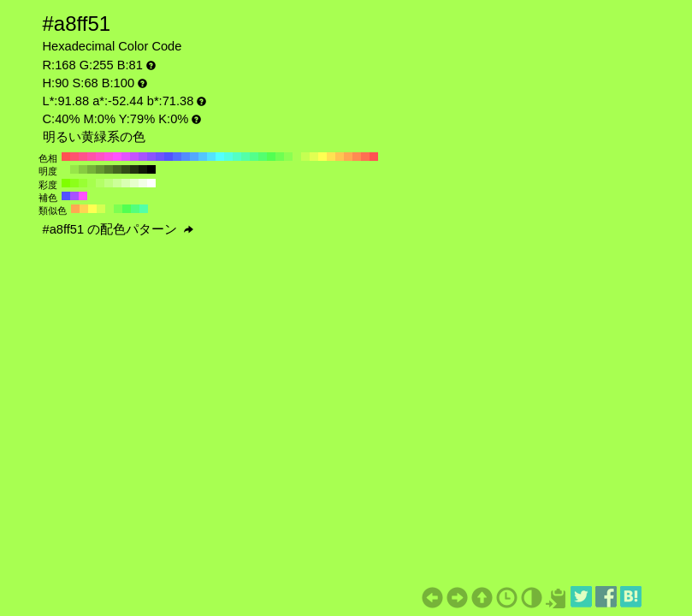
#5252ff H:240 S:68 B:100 (169, 157)
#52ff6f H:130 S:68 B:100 (263, 157)
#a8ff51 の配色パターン (118, 229)
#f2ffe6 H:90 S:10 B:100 (143, 183)
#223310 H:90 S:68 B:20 (134, 169)
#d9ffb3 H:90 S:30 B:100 (126, 183)
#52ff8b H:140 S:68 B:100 (254, 157)
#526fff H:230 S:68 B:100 (177, 157)
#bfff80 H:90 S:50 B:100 (109, 183)
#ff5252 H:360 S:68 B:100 (66, 157)
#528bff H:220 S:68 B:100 (186, 157)
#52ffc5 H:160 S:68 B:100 (237, 157)
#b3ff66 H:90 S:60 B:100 (100, 183)
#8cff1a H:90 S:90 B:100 (74, 183)
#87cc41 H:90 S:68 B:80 (83, 169)
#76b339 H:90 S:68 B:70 (92, 169)
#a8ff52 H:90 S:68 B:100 (297, 157)
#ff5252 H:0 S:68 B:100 (374, 157)
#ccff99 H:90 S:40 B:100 (117, 183)
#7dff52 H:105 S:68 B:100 (118, 209)
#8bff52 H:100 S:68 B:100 (288, 157)
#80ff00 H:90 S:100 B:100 (66, 183)
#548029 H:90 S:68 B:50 (109, 169)
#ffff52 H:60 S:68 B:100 (322, 157)
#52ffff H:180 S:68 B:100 (220, 157)
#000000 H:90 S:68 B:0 (151, 169)
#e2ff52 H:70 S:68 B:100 (314, 157)
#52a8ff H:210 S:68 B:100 (194, 157)
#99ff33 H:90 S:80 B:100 (83, 183)
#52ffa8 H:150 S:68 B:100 (245, 157)
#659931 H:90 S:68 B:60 (100, 169)
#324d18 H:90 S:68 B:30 (126, 169)
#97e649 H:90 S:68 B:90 (74, 169)
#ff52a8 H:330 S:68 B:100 (92, 157)
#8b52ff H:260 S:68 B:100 (151, 157)
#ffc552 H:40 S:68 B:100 (340, 157)
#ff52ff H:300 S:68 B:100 (117, 157)
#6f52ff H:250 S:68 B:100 (160, 157)
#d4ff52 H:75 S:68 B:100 (101, 209)
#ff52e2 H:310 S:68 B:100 (109, 157)
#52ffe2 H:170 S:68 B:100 (228, 157)
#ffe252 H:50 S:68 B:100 (331, 157)
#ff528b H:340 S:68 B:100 (83, 157)
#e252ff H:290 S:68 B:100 (126, 157)
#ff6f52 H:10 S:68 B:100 (365, 157)
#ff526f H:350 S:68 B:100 (74, 157)
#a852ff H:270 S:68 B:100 (143, 157)
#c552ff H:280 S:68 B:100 (134, 157)
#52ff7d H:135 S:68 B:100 (135, 209)
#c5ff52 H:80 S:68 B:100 (305, 157)
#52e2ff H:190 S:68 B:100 (211, 157)
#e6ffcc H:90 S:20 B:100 (134, 183)
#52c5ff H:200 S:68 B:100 (203, 157)
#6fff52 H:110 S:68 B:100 (280, 157)
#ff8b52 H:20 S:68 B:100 (357, 157)
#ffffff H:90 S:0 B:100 (151, 183)
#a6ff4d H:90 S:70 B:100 (92, 183)
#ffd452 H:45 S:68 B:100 (84, 209)
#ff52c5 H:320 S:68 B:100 (100, 157)
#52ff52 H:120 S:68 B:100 (271, 157)
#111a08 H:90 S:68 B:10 (143, 169)
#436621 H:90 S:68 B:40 (117, 169)
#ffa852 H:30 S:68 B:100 (348, 157)
